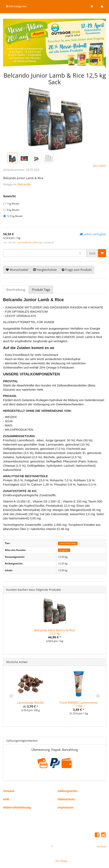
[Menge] (45, 253)
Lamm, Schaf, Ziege (68, 543)
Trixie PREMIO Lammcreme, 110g (79, 704)
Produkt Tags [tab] (41, 290)
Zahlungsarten (67, 791)
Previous (11, 696)
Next (98, 696)
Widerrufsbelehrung (17, 807)
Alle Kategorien (16, 6)
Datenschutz (66, 799)
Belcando (24, 184)
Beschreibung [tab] (16, 290)
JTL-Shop (61, 861)
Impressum (65, 807)
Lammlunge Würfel (30, 703)
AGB (6, 799)
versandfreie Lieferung (30, 242)
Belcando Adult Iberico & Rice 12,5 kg (54, 632)
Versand (9, 791)
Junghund (64, 550)
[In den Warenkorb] (102, 253)
